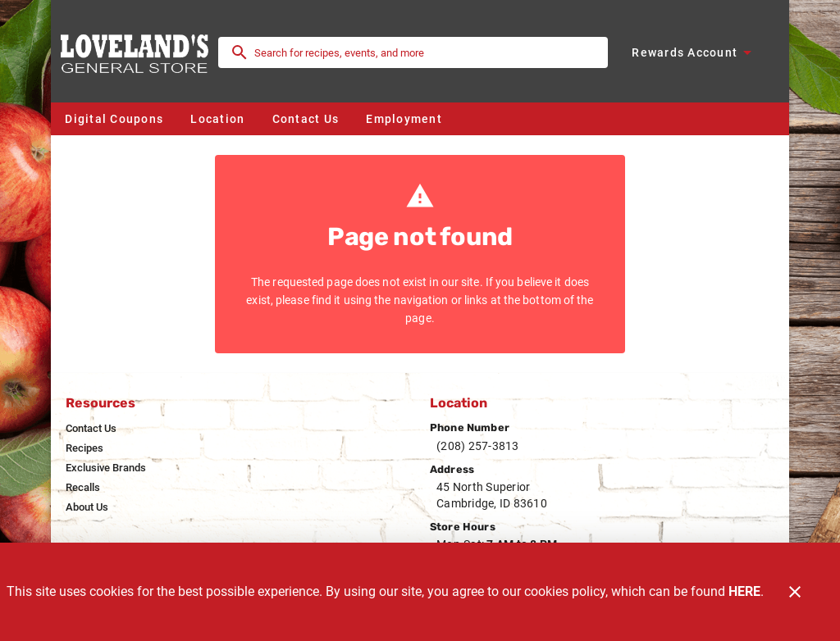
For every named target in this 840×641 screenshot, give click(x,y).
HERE (744, 591)
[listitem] (91, 429)
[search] (425, 52)
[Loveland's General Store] (139, 52)
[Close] (795, 592)
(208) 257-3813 (478, 446)
